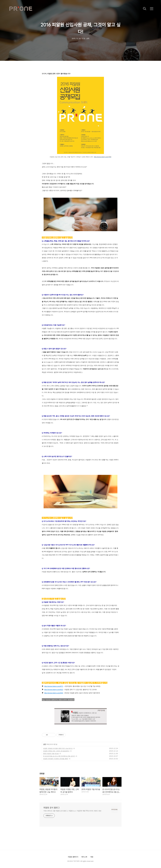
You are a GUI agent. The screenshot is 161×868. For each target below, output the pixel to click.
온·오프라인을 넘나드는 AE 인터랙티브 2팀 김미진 (59, 756)
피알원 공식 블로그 (52, 808)
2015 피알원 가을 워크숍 (51, 754)
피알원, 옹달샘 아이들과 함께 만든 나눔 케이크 (58, 748)
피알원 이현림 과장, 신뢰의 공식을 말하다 (56, 751)
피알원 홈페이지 (73, 857)
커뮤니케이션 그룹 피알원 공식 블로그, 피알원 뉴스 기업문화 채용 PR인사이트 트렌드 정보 (72, 811)
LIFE (45, 744)
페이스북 (84, 857)
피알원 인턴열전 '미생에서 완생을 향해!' (56, 759)
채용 (92, 857)
